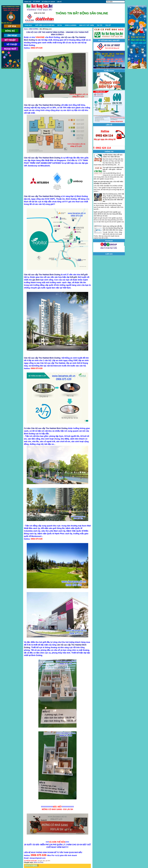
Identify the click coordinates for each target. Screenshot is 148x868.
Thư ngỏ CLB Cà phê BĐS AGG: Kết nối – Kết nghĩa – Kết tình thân (113, 169)
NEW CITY (87, 25)
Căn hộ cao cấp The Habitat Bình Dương (42, 105)
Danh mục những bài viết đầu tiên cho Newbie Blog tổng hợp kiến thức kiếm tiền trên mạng (113, 228)
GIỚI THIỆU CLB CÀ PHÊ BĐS (45, 25)
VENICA (71, 25)
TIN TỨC (100, 25)
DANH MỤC (28, 25)
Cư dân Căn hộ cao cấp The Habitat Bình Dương (46, 428)
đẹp (44, 861)
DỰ (60, 25)
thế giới (84, 275)
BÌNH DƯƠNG (34, 29)
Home (26, 29)
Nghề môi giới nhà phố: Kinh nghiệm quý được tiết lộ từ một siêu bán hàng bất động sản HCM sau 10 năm (108, 214)
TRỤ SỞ (108, 25)
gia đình (36, 280)
